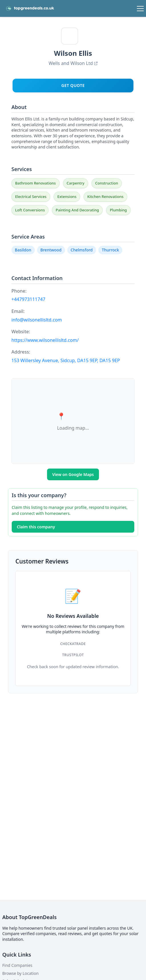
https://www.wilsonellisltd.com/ (45, 340)
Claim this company (36, 527)
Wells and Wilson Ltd (73, 63)
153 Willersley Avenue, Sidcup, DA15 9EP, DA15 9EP (66, 360)
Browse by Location (20, 973)
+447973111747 (28, 299)
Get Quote (73, 85)
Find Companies (17, 965)
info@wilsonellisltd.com (37, 320)
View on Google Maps (73, 474)
